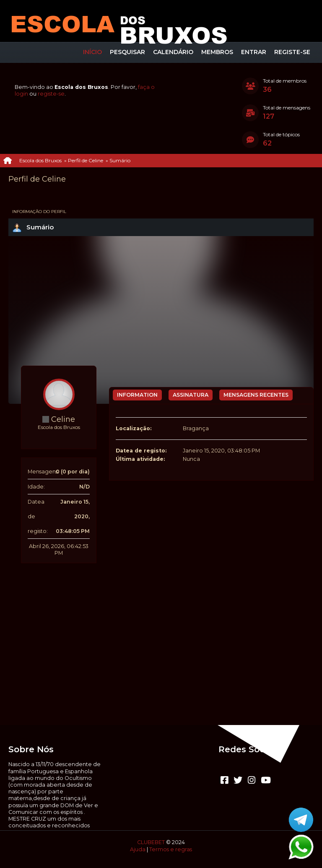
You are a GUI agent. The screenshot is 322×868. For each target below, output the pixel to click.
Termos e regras (171, 849)
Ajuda (138, 849)
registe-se (51, 94)
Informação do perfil (39, 212)
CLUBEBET (151, 842)
